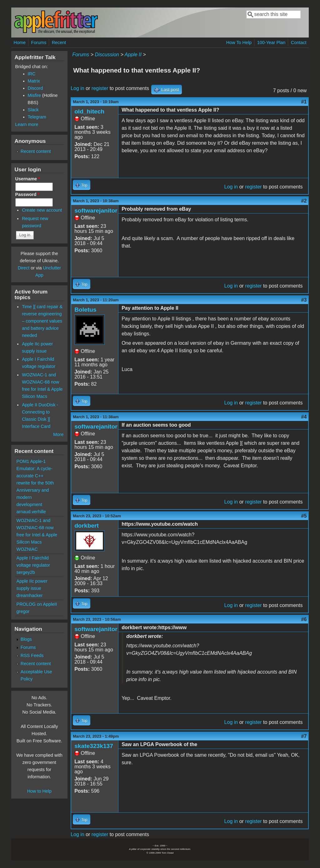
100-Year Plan (271, 43)
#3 (304, 300)
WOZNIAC (27, 549)
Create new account (42, 210)
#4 (304, 417)
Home (20, 43)
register (100, 88)
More (58, 434)
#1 (304, 102)
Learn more (27, 124)
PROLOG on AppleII (37, 604)
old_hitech (89, 111)
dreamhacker (30, 595)
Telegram (37, 117)
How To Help (239, 43)
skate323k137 (94, 746)
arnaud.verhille (31, 512)
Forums (39, 43)
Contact (299, 43)
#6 (304, 619)
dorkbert (87, 526)
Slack (33, 110)
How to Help (39, 791)
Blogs (26, 639)
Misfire (34, 95)
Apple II (133, 55)
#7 (304, 736)
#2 (304, 201)
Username (28, 179)
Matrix (34, 81)
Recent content (36, 151)
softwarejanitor (96, 211)
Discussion (107, 55)
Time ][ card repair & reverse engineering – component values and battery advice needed (42, 321)
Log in (77, 88)
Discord (35, 88)
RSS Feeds (32, 655)
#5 (304, 516)
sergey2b (26, 572)
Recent (59, 43)
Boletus (85, 310)
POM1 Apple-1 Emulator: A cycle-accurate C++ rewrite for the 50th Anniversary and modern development (35, 483)
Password (27, 194)
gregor (23, 611)
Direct (24, 268)
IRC (32, 74)
